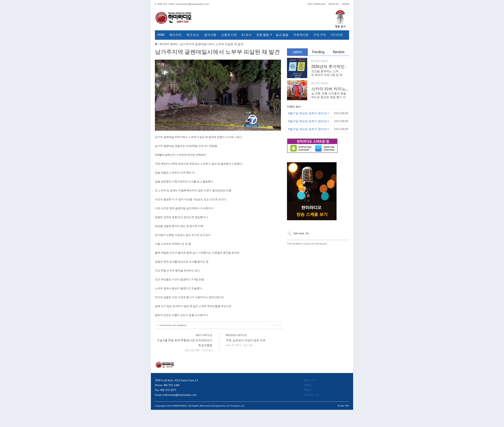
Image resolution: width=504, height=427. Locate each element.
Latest (297, 52)
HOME (161, 35)
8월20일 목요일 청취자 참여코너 (309, 121)
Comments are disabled (172, 325)
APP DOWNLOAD (317, 4)
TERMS (308, 385)
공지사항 (210, 35)
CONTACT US (311, 395)
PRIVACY (308, 390)
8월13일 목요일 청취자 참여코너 (309, 129)
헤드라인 (176, 35)
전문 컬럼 (263, 35)
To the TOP (343, 406)
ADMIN (346, 4)
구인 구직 (320, 35)
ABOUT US (310, 380)
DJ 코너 (247, 35)
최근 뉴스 (193, 35)
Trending (318, 52)
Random (339, 52)
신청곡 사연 (229, 35)
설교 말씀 (282, 35)
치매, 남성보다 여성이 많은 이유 (246, 340)
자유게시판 (301, 35)
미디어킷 (337, 35)
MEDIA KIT (334, 4)
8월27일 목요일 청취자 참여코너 (309, 113)
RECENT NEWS (320, 61)
